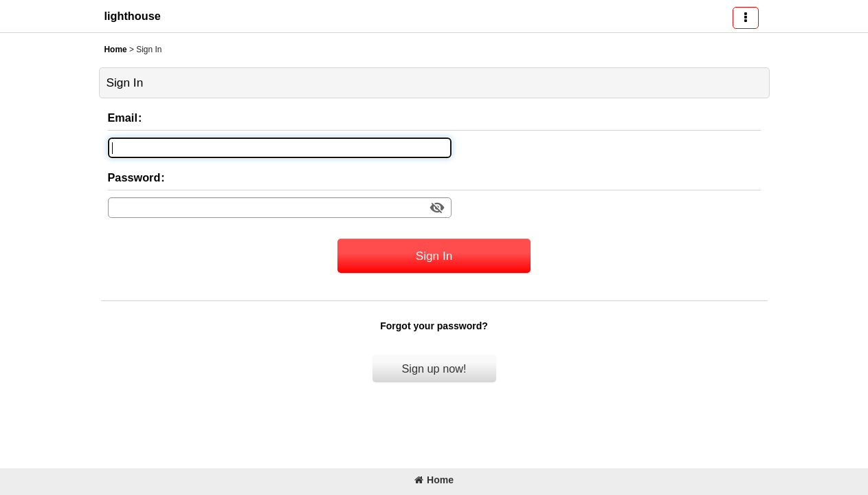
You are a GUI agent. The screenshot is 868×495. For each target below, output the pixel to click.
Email (123, 118)
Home (434, 480)
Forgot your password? (434, 326)
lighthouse (133, 16)
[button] (746, 18)
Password (134, 177)
